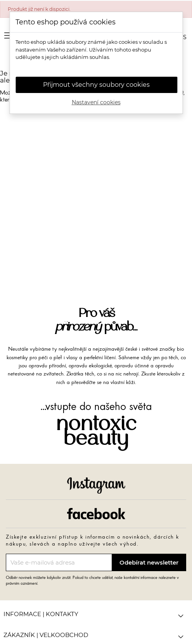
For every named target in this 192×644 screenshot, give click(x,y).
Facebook (96, 514)
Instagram (96, 486)
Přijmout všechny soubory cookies (96, 85)
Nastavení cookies (96, 102)
